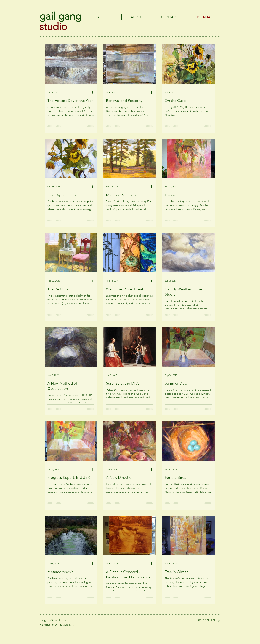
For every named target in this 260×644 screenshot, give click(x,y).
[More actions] (94, 92)
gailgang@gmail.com (53, 620)
